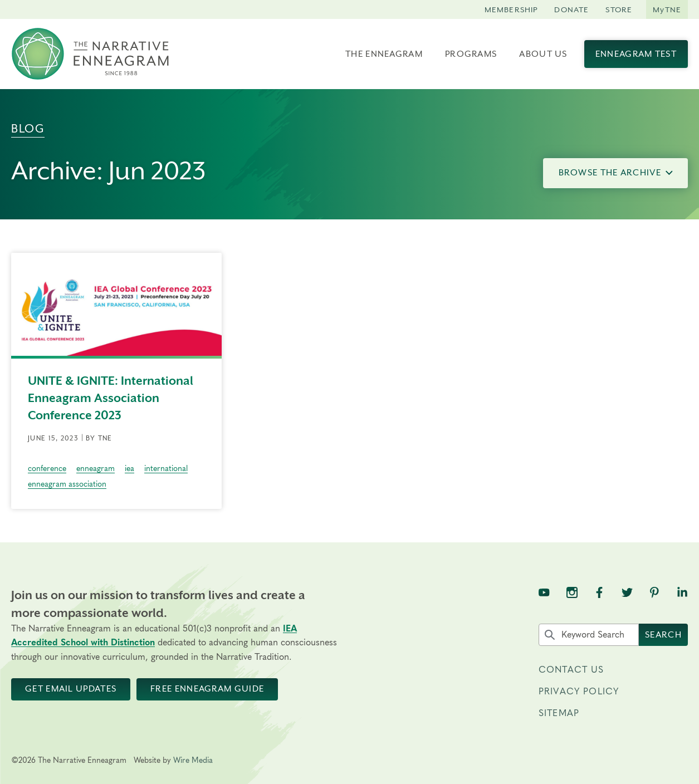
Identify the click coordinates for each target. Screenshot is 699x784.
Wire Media (193, 761)
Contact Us (571, 670)
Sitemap (559, 713)
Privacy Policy (579, 692)
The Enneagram (384, 54)
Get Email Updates (71, 689)
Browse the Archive (616, 173)
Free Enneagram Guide (207, 689)
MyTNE (667, 9)
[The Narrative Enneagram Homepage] (90, 54)
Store (619, 9)
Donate (571, 9)
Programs (471, 54)
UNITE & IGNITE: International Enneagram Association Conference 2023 (111, 398)
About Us (543, 54)
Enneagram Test (636, 54)
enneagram (96, 469)
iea (129, 469)
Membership (511, 9)
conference (47, 469)
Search (663, 635)
